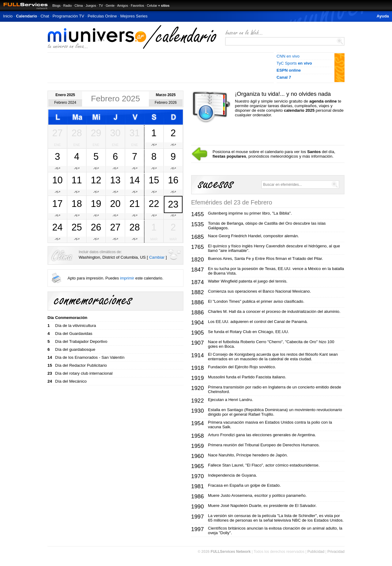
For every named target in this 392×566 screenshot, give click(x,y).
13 (115, 180)
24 (57, 227)
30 (115, 133)
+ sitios (164, 6)
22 (154, 204)
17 (57, 204)
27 (57, 133)
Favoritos (138, 6)
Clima (79, 6)
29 (96, 133)
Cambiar (157, 257)
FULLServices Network (231, 552)
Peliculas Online (102, 16)
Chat (45, 16)
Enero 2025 (65, 95)
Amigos (123, 6)
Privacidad (336, 552)
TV (101, 6)
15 (154, 180)
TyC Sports (294, 63)
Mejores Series (134, 16)
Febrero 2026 (166, 103)
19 (96, 204)
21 (134, 204)
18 (77, 204)
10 (57, 180)
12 (96, 180)
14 (134, 180)
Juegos (91, 6)
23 (173, 204)
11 (77, 180)
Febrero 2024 (65, 103)
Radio (68, 6)
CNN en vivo (288, 56)
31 (134, 133)
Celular (152, 6)
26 (96, 227)
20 (115, 204)
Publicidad (316, 552)
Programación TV (68, 16)
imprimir (127, 278)
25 (77, 227)
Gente (110, 6)
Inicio (8, 16)
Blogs (57, 6)
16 (173, 180)
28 (77, 133)
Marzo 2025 (166, 95)
